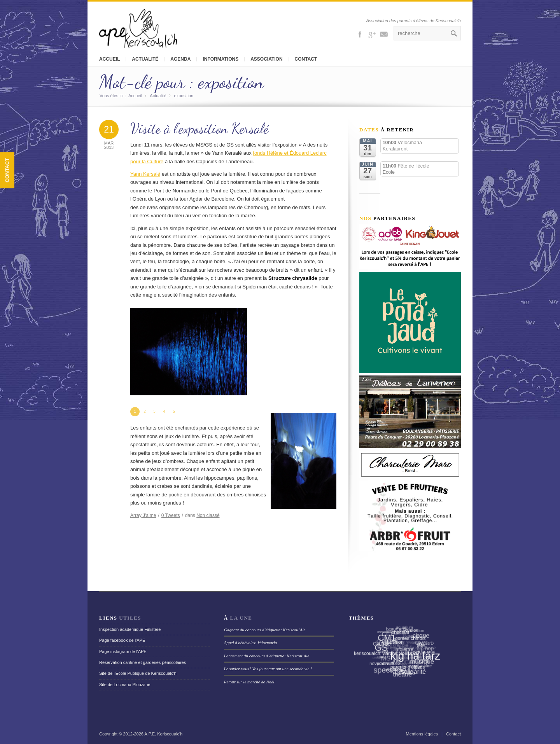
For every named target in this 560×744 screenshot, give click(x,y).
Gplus (372, 34)
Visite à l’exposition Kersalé (199, 128)
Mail (384, 34)
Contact (306, 59)
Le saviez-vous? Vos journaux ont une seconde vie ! (268, 669)
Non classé (208, 515)
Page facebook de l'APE (122, 640)
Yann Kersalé (145, 174)
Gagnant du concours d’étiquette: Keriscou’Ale (265, 630)
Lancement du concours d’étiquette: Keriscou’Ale (267, 656)
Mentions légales (422, 734)
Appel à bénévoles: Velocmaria (251, 643)
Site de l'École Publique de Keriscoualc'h (138, 673)
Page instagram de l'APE (123, 651)
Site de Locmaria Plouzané (125, 685)
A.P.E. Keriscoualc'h (163, 734)
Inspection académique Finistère (130, 629)
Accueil (109, 59)
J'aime (143, 515)
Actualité (145, 59)
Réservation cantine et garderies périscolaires (143, 662)
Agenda (180, 59)
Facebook (360, 34)
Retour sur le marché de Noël (249, 682)
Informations (220, 59)
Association (266, 59)
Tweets (171, 515)
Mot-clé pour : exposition (181, 82)
